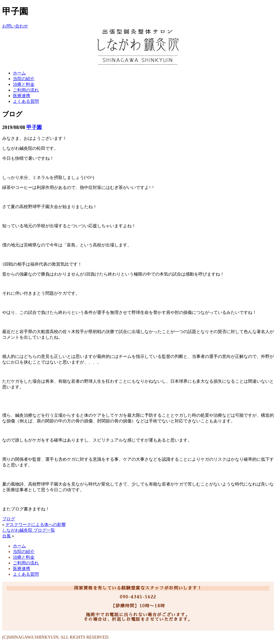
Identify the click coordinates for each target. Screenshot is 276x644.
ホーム (19, 73)
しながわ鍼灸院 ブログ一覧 (29, 530)
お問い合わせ (15, 26)
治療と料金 (24, 84)
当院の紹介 (24, 79)
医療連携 (22, 96)
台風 (6, 536)
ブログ (9, 519)
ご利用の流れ (26, 90)
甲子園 (34, 127)
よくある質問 (26, 101)
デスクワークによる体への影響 (36, 525)
